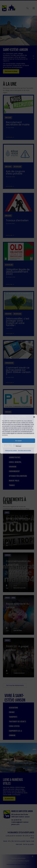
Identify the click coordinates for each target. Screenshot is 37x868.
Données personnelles (24, 450)
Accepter (18, 441)
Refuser (18, 446)
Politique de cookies (11, 450)
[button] (34, 417)
